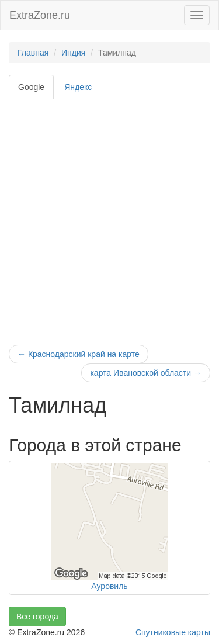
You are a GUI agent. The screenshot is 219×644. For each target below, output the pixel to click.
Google (31, 87)
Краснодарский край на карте (79, 354)
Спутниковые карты (173, 632)
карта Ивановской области (146, 373)
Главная (33, 53)
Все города (37, 617)
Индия (73, 53)
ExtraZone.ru (40, 15)
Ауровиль (109, 586)
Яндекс (78, 87)
